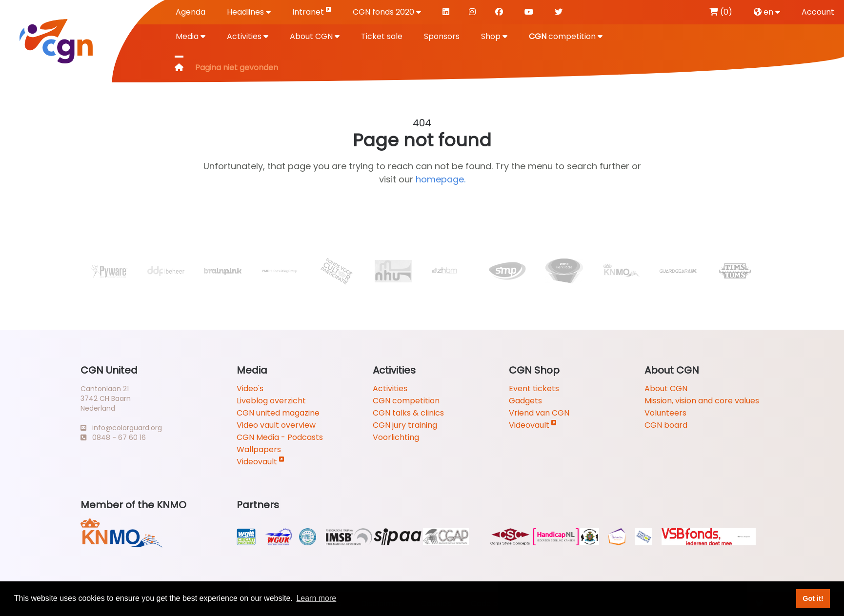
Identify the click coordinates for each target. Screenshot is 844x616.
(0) (721, 12)
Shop (494, 36)
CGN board (666, 425)
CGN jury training (405, 425)
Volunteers (665, 413)
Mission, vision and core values (702, 401)
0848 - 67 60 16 (113, 437)
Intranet (312, 11)
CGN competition (406, 401)
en (767, 12)
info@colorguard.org (121, 428)
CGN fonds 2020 (387, 12)
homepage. (441, 179)
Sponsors (442, 36)
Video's (250, 388)
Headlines (249, 12)
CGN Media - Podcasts (280, 437)
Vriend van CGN (539, 413)
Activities (248, 36)
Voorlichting (396, 437)
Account (818, 12)
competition (566, 36)
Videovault (261, 462)
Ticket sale (382, 36)
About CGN (315, 36)
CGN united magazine (278, 413)
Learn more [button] (316, 598)
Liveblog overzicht (271, 401)
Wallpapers (259, 449)
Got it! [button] (813, 598)
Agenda (191, 12)
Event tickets (534, 388)
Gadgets (525, 401)
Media (191, 36)
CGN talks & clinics (408, 413)
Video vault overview (276, 425)
